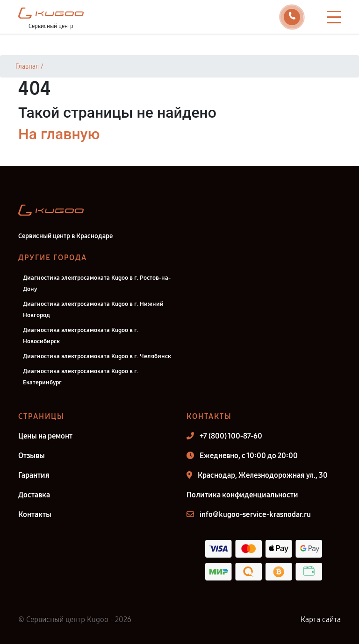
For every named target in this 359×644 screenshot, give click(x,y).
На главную (59, 134)
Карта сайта (321, 619)
